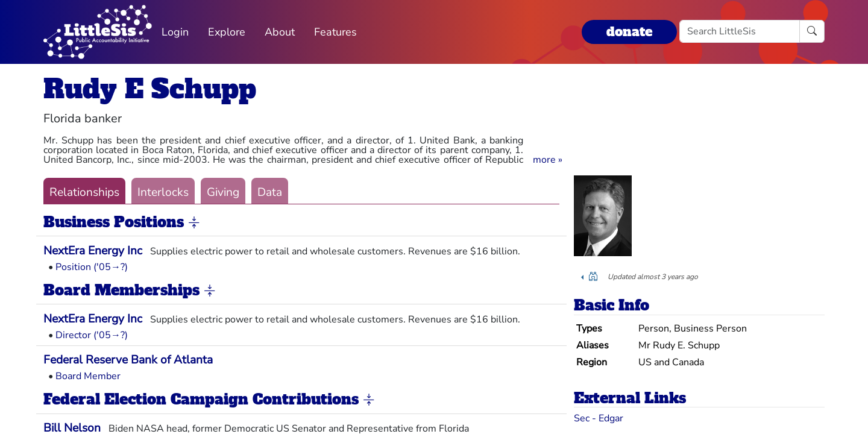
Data (270, 192)
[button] (548, 160)
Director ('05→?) (92, 335)
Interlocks (163, 192)
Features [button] (335, 32)
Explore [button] (227, 32)
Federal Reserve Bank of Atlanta (128, 360)
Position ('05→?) (92, 267)
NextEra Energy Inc (93, 251)
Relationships (84, 192)
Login (175, 32)
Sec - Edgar (599, 418)
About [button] (280, 32)
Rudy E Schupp (150, 89)
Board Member (88, 376)
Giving (223, 192)
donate (629, 32)
